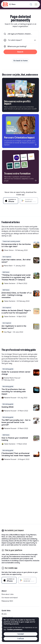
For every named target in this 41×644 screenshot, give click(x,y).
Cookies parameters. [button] (15, 630)
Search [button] (20, 52)
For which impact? (22, 40)
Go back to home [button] (20, 61)
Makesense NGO (7, 601)
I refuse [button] (21, 639)
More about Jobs (8, 594)
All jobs (4, 614)
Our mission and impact (10, 598)
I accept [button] (20, 634)
